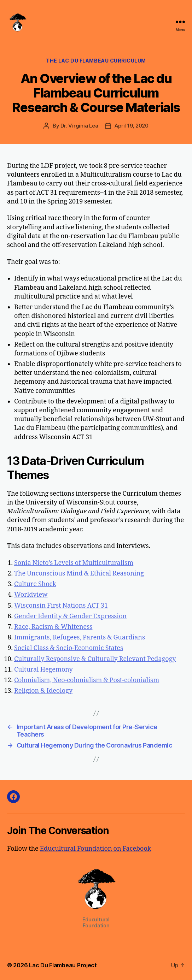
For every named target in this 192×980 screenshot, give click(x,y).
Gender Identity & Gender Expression (70, 616)
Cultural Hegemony (43, 670)
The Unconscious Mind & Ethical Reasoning (79, 574)
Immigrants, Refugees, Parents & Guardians (80, 637)
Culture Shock (35, 584)
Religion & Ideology (43, 691)
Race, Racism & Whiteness (53, 627)
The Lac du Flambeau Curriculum (96, 61)
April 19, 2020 (131, 126)
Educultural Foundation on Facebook (96, 849)
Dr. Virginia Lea (79, 126)
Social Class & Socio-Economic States (69, 648)
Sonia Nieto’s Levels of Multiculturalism (74, 563)
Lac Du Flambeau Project (63, 965)
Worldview (31, 595)
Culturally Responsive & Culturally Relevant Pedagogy (95, 659)
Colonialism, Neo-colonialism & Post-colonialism (87, 680)
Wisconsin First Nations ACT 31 (61, 606)
